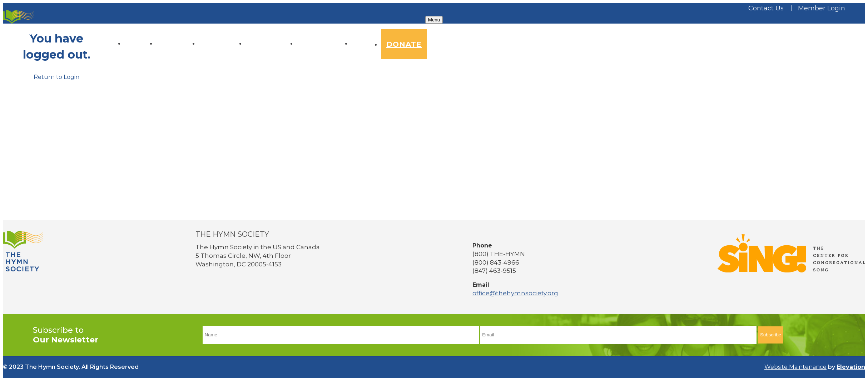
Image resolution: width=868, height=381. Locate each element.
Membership (324, 44)
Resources (222, 44)
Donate (404, 44)
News (366, 44)
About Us (177, 44)
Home (140, 44)
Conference (271, 44)
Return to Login (56, 77)
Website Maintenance (795, 367)
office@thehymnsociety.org (515, 293)
